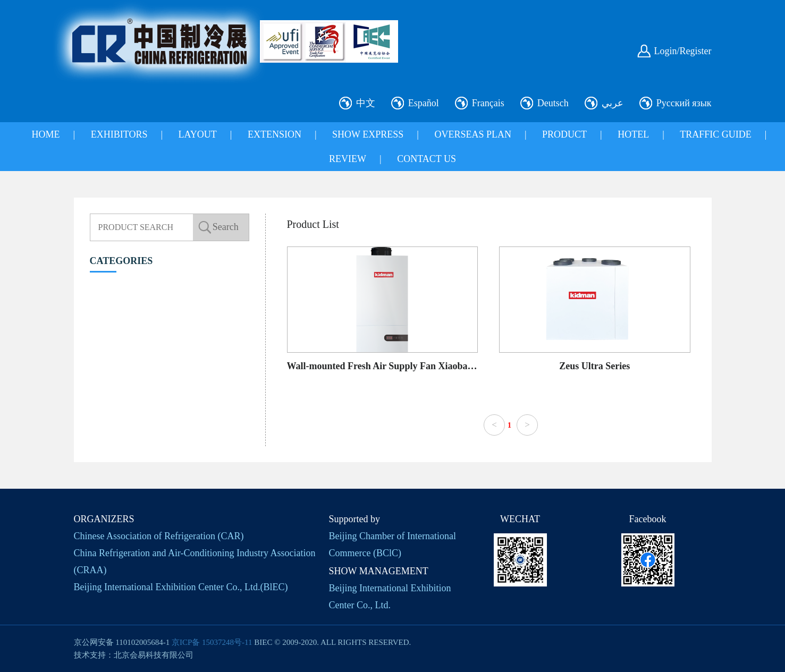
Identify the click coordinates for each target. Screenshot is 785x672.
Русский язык (684, 103)
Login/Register (683, 51)
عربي (613, 103)
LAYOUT (198, 134)
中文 (366, 103)
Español (424, 103)
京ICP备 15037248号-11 (212, 642)
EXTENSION (275, 134)
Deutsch (553, 103)
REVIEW (348, 159)
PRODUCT (564, 134)
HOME (46, 134)
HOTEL (633, 134)
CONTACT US (427, 159)
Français (488, 103)
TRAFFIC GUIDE (716, 134)
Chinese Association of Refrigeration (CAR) (159, 536)
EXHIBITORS (119, 134)
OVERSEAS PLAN (473, 134)
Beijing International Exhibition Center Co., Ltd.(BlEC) (181, 587)
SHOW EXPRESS (368, 134)
